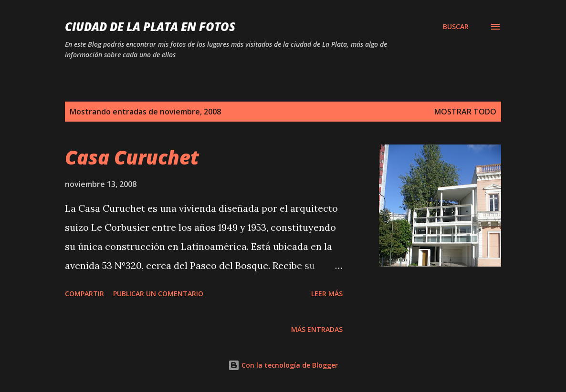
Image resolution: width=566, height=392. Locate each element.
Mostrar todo (465, 112)
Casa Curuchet (132, 157)
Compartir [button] (84, 294)
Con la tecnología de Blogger (283, 365)
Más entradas (317, 329)
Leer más (327, 294)
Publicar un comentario (158, 294)
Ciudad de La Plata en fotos (150, 26)
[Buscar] (456, 27)
